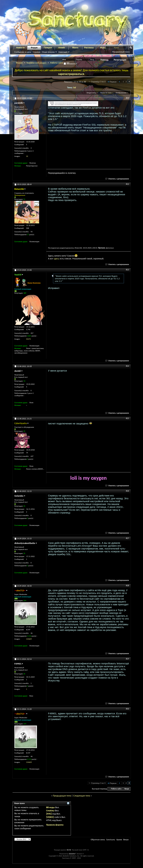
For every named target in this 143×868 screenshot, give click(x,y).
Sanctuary (111, 839)
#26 (127, 491)
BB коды (50, 807)
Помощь (105, 60)
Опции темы (91, 93)
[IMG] (49, 814)
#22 (127, 184)
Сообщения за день (23, 52)
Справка (36, 52)
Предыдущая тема (62, 796)
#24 (127, 366)
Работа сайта (57, 63)
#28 (127, 586)
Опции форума (48, 52)
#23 (127, 270)
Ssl (75, 88)
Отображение (121, 93)
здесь (56, 259)
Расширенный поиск (121, 52)
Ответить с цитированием (117, 179)
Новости (20, 48)
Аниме (62, 48)
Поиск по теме (106, 93)
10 (27, 156)
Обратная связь (98, 839)
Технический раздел (36, 63)
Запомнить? (70, 64)
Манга (75, 48)
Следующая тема (82, 796)
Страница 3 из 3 (98, 82)
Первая (112, 82)
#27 (127, 538)
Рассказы (89, 48)
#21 (127, 98)
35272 (28, 339)
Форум (34, 48)
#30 (127, 709)
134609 (29, 639)
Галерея (48, 48)
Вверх (127, 789)
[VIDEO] (50, 817)
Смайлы (50, 811)
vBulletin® (73, 854)
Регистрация (120, 60)
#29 (127, 659)
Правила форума (55, 825)
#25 (127, 418)
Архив (119, 839)
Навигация (63, 52)
